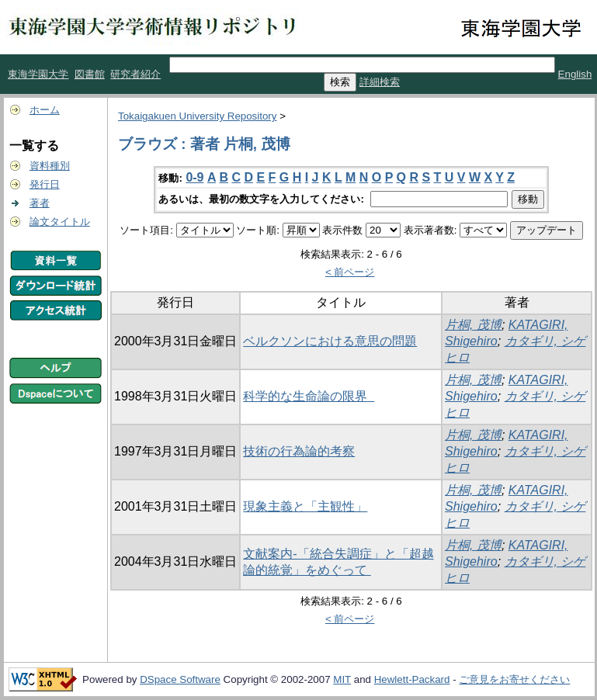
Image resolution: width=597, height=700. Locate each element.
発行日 (45, 184)
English (575, 74)
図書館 (90, 74)
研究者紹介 (135, 74)
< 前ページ (350, 272)
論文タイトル (60, 222)
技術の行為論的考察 (299, 451)
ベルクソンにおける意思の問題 (330, 341)
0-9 (194, 177)
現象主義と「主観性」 (305, 506)
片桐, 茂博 (473, 325)
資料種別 (50, 166)
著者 (40, 203)
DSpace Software (180, 679)
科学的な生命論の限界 (309, 396)
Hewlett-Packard (412, 679)
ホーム (45, 110)
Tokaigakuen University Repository (197, 116)
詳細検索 (380, 82)
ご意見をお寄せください (514, 679)
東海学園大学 (38, 74)
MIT (342, 679)
